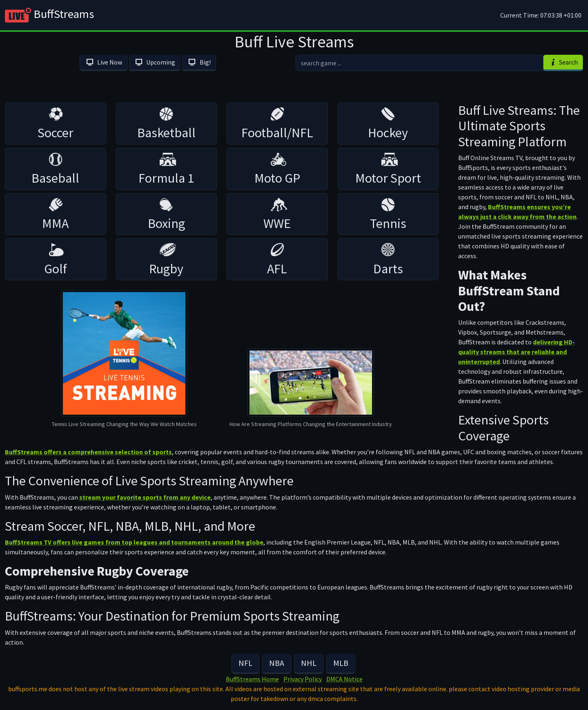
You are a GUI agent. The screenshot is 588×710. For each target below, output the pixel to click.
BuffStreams (49, 15)
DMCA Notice (344, 679)
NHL (309, 663)
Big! (199, 62)
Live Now (103, 62)
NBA (277, 663)
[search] (420, 63)
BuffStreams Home (252, 679)
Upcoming (155, 62)
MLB (341, 663)
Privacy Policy (303, 679)
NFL (245, 663)
